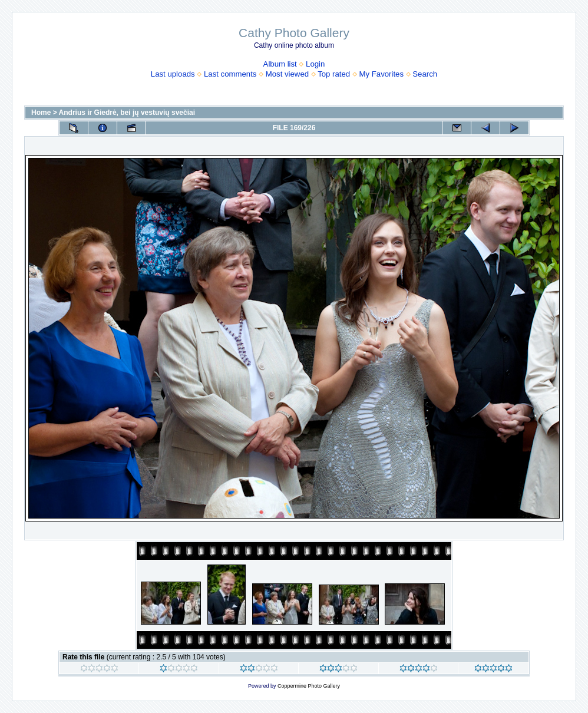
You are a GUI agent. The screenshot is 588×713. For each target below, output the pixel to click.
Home (41, 113)
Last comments (230, 74)
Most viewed (287, 74)
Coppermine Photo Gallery (309, 686)
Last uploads (173, 74)
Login (315, 64)
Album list (280, 64)
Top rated (334, 74)
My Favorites (381, 74)
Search (425, 74)
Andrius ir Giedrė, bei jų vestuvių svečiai (127, 113)
